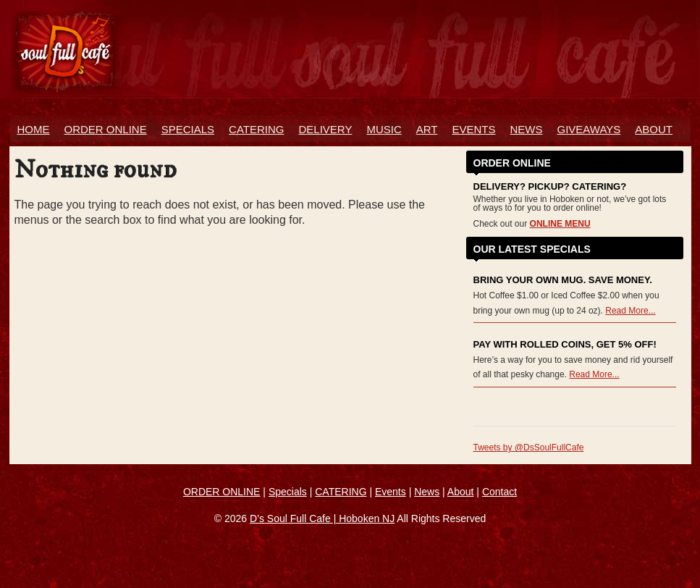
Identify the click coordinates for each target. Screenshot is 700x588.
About (654, 129)
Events (473, 129)
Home (34, 129)
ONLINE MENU (560, 224)
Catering (256, 129)
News (527, 129)
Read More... (630, 311)
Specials (188, 129)
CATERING (341, 492)
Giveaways (589, 129)
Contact (499, 492)
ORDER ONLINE (106, 129)
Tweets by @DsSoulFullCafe (529, 448)
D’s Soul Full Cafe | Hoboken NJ (322, 518)
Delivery (325, 129)
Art (427, 129)
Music (384, 129)
